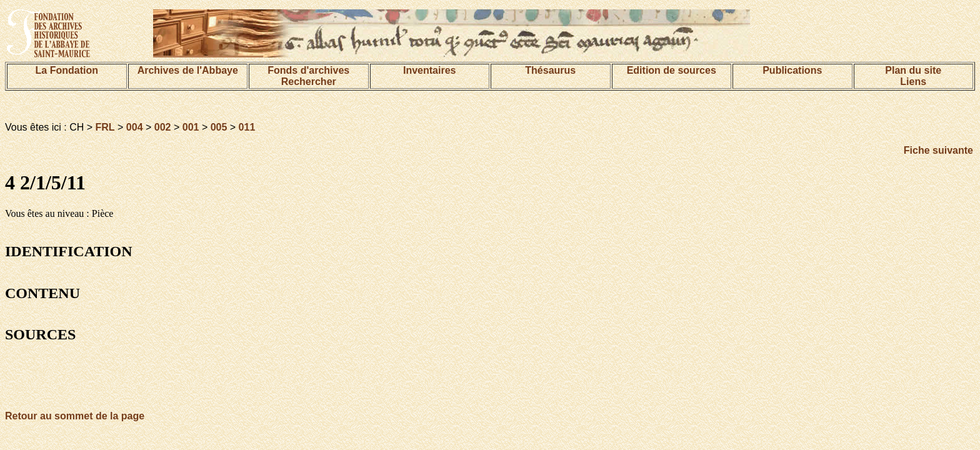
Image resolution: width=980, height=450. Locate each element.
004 (135, 127)
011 (247, 127)
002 (163, 127)
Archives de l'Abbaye (188, 70)
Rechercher (309, 82)
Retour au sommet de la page (75, 416)
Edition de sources (672, 70)
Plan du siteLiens (913, 76)
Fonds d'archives (308, 70)
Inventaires (429, 70)
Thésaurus (550, 70)
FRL (105, 127)
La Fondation (67, 70)
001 (191, 127)
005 (219, 127)
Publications (792, 70)
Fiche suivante (938, 150)
